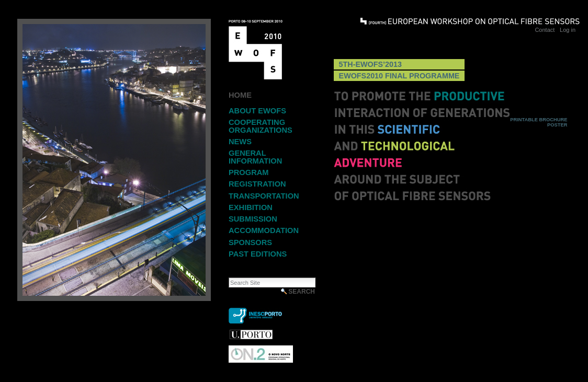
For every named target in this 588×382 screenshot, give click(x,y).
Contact (545, 30)
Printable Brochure (539, 120)
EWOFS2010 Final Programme (399, 76)
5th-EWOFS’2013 (370, 64)
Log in (568, 30)
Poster (557, 125)
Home (240, 95)
